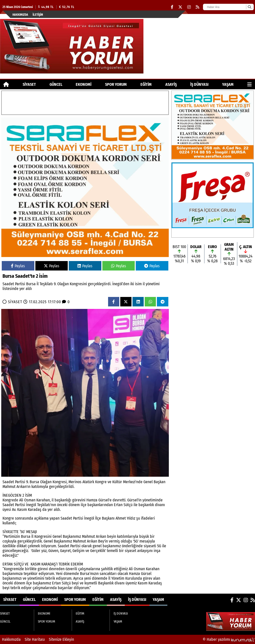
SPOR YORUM (116, 84)
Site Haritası (35, 639)
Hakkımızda (20, 15)
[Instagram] (189, 7)
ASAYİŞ (171, 84)
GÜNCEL (56, 84)
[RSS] (197, 7)
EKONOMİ (84, 84)
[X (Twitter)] (180, 7)
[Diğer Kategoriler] (250, 84)
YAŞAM (228, 84)
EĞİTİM (146, 84)
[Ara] (249, 7)
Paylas (18, 266)
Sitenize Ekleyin (61, 639)
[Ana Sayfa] (6, 84)
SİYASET (29, 84)
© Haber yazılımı (229, 639)
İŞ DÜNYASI (199, 84)
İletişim (38, 15)
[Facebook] (172, 7)
